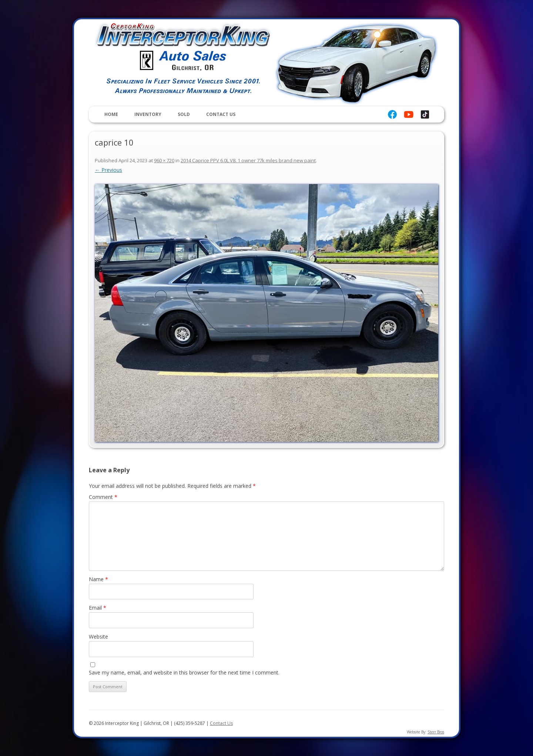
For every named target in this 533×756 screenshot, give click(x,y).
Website (98, 637)
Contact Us (221, 114)
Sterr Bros (436, 732)
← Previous (108, 170)
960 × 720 (164, 160)
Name (98, 579)
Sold (184, 114)
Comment (103, 497)
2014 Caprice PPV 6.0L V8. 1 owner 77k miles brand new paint (248, 160)
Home (111, 114)
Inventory (148, 114)
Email (98, 608)
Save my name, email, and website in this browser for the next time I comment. (184, 672)
